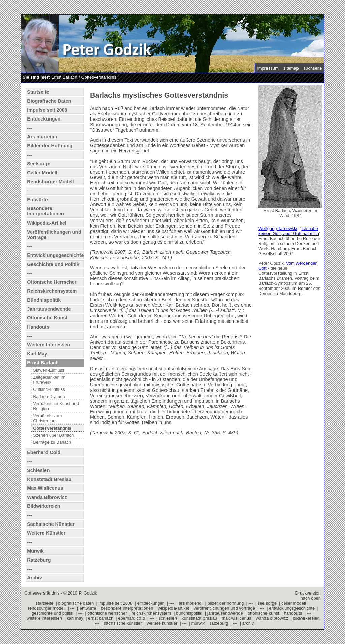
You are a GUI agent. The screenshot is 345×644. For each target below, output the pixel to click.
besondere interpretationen (127, 608)
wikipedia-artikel (174, 608)
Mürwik (35, 551)
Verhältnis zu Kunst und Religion (56, 406)
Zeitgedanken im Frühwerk (49, 380)
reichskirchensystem (151, 613)
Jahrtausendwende (49, 309)
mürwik (198, 623)
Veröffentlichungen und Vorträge (54, 235)
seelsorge (267, 603)
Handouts (38, 327)
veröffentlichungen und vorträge (224, 608)
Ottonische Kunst (47, 318)
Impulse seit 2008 (47, 110)
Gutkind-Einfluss (49, 389)
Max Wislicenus (45, 488)
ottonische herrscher (107, 613)
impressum (268, 68)
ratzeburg (219, 623)
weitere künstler (162, 623)
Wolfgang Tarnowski (278, 228)
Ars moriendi (42, 137)
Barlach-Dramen (49, 396)
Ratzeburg (39, 560)
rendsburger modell (47, 608)
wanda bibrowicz (272, 618)
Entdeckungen (44, 119)
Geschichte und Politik (53, 264)
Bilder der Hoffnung (50, 146)
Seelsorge (39, 164)
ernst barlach (101, 618)
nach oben (310, 598)
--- (29, 128)
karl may (75, 618)
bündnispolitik (189, 613)
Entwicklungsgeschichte (55, 255)
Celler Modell (42, 173)
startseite (45, 603)
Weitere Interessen (49, 345)
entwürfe (88, 608)
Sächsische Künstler (51, 524)
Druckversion (308, 593)
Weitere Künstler (46, 533)
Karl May (37, 354)
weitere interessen (44, 618)
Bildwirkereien (43, 506)
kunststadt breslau (199, 618)
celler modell (294, 603)
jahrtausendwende (225, 613)
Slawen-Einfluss (49, 370)
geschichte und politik (53, 613)
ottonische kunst (263, 613)
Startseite (38, 92)
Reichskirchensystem (52, 291)
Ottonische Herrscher (52, 282)
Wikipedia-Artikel (47, 223)
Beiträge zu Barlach (52, 442)
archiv (248, 623)
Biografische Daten (49, 101)
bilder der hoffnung (226, 603)
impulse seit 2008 (115, 603)
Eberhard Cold (44, 452)
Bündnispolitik (44, 300)
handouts (293, 613)
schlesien (168, 618)
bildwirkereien (306, 618)
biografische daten (76, 603)
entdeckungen (151, 603)
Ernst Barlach (64, 77)
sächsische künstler (123, 623)
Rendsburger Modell (50, 182)
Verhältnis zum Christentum (47, 418)
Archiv (35, 578)
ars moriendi (191, 603)
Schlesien (38, 470)
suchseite (313, 68)
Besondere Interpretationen (45, 211)
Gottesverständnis (52, 428)
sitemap (291, 68)
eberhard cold (131, 618)
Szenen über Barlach (53, 435)
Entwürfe (37, 200)
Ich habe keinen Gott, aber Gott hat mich (289, 231)
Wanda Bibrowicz (47, 497)
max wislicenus (236, 618)
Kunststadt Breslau (49, 479)
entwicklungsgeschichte (292, 608)
